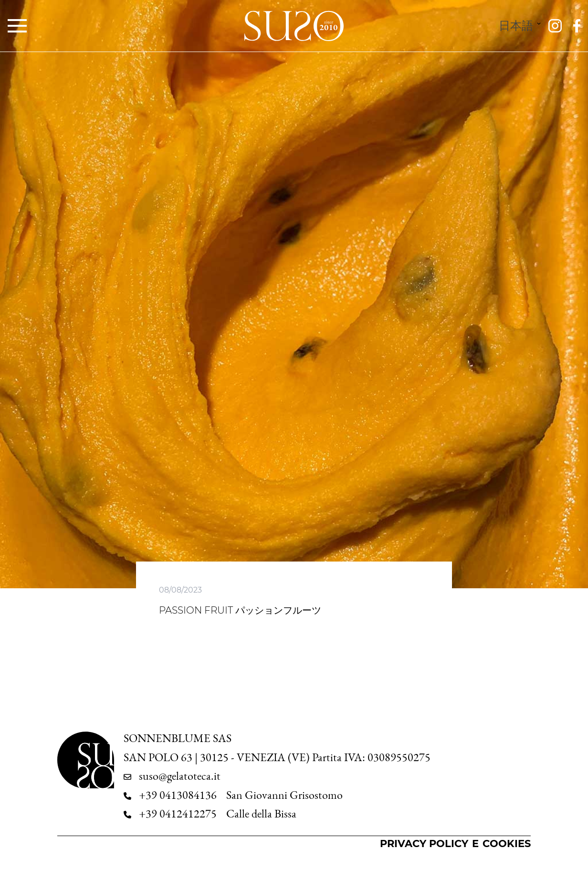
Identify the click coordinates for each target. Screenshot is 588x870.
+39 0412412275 (178, 814)
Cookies (507, 843)
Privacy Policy (424, 843)
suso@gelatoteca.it (180, 776)
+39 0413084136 (178, 795)
